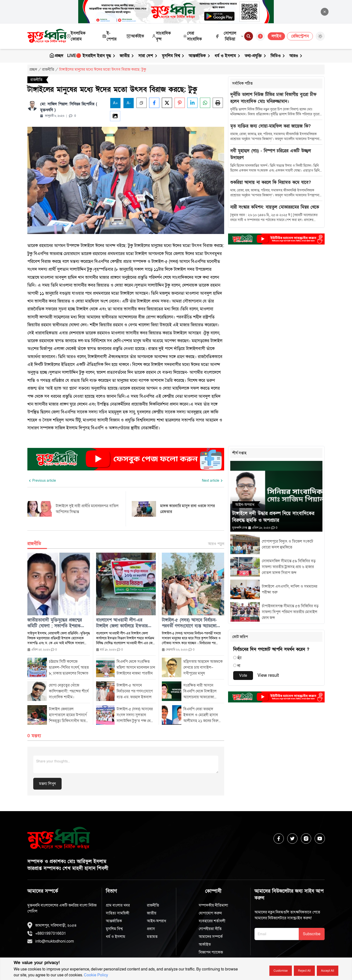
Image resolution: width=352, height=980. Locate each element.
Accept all (328, 971)
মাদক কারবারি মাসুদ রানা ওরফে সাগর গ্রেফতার (187, 509)
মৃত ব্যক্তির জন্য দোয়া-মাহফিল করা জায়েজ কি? (270, 126)
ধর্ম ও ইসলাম (228, 56)
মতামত (152, 937)
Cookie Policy (96, 975)
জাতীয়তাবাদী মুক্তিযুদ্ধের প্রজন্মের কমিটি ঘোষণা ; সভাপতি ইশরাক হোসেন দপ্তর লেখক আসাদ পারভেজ (58, 623)
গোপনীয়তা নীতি (210, 929)
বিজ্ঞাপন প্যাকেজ (211, 952)
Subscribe (312, 934)
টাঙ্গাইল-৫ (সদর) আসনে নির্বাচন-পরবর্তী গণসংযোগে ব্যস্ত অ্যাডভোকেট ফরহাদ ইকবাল (192, 623)
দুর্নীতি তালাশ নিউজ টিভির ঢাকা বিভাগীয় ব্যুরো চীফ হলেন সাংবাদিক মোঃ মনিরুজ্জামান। (273, 98)
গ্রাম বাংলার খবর (118, 905)
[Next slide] (213, 481)
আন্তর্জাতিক (200, 56)
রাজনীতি (48, 70)
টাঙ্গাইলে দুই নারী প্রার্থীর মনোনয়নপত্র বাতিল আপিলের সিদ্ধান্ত (87, 509)
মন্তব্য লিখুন (47, 784)
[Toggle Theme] (320, 36)
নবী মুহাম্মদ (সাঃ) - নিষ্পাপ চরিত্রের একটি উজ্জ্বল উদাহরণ (271, 154)
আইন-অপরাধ (157, 921)
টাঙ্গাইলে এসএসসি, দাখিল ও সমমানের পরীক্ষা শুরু (290, 589)
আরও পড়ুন (216, 544)
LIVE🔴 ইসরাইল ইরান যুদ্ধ (92, 56)
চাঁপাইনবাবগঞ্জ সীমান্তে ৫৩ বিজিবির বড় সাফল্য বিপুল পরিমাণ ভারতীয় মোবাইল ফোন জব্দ (290, 612)
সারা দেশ (148, 56)
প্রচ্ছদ (56, 56)
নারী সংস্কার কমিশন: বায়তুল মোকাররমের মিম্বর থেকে (275, 207)
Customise (281, 971)
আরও (296, 56)
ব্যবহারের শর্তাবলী (212, 921)
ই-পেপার (109, 36)
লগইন (276, 36)
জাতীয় (127, 56)
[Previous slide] (42, 481)
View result (268, 675)
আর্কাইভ (135, 36)
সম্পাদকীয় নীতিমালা (213, 905)
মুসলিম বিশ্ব (173, 56)
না (239, 666)
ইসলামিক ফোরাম (76, 36)
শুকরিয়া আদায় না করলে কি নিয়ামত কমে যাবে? (271, 182)
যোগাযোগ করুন (210, 913)
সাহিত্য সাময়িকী (118, 913)
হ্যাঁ (239, 658)
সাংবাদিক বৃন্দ (161, 36)
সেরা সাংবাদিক (192, 36)
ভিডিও (278, 56)
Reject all (304, 971)
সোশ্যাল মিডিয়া (230, 36)
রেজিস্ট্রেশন (300, 36)
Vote (243, 676)
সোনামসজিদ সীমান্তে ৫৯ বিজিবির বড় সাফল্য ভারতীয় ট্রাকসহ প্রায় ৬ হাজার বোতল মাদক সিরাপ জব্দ (289, 567)
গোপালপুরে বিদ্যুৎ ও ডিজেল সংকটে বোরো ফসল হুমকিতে (287, 544)
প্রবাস (151, 929)
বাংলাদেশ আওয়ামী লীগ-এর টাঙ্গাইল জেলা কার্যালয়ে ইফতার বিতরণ (122, 623)
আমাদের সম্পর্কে (211, 937)
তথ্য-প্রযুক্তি (256, 56)
